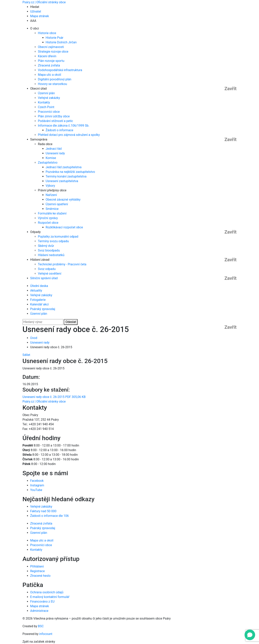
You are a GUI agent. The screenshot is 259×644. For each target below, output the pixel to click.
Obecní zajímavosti (51, 47)
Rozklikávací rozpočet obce (64, 227)
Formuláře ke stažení (52, 213)
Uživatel (36, 11)
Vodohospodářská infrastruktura (60, 70)
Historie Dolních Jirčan (61, 42)
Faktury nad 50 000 (43, 511)
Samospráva (39, 139)
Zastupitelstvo (48, 163)
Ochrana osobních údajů (47, 592)
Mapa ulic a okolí (50, 75)
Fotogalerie (38, 300)
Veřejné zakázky (49, 98)
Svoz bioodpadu (49, 250)
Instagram (37, 485)
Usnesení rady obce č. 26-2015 (54, 397)
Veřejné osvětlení (50, 274)
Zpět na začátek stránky (39, 642)
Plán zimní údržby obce (54, 116)
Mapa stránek (40, 16)
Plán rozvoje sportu (51, 61)
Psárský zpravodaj (43, 309)
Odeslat (71, 322)
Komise (51, 158)
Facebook (37, 481)
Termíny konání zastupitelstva (66, 176)
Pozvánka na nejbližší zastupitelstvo (70, 172)
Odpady (35, 232)
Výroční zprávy (48, 218)
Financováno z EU (42, 602)
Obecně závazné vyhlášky (63, 200)
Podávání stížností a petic (56, 121)
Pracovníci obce (49, 112)
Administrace (39, 611)
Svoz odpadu (47, 269)
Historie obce (47, 33)
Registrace (38, 571)
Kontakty (44, 102)
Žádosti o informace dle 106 (50, 516)
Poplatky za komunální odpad (58, 237)
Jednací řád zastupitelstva (64, 167)
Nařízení (51, 195)
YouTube (36, 490)
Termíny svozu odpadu (53, 241)
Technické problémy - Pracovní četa (62, 264)
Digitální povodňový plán (55, 79)
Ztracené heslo (40, 576)
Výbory (50, 186)
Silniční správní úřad (44, 278)
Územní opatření (57, 204)
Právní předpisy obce (52, 190)
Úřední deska (39, 286)
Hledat (35, 7)
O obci (35, 28)
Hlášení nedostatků (51, 255)
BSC (41, 626)
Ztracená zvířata (49, 65)
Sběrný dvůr (46, 246)
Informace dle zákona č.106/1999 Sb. (64, 126)
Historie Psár (55, 38)
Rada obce (45, 144)
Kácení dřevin (47, 56)
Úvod (34, 338)
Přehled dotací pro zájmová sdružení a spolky (69, 135)
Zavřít (231, 89)
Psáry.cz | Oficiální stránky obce (44, 2)
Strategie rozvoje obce (53, 52)
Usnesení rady (55, 153)
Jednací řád (54, 149)
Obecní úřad (38, 89)
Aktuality (36, 290)
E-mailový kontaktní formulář (50, 597)
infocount (46, 634)
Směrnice (52, 209)
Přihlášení (37, 566)
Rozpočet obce (48, 223)
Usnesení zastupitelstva (62, 181)
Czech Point (46, 107)
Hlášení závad (40, 260)
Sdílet (26, 355)
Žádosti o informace (59, 130)
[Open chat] (250, 635)
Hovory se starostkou (53, 84)
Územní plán (46, 93)
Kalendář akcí (40, 304)
